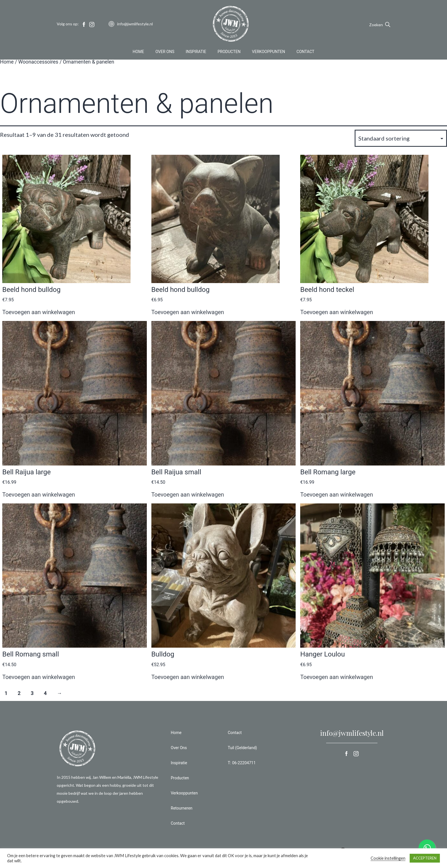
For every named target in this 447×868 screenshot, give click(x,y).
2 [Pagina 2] (19, 693)
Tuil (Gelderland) (242, 748)
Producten (229, 52)
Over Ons (165, 52)
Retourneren (182, 808)
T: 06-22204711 (242, 763)
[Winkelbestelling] (401, 138)
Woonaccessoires (38, 62)
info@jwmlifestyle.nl (352, 733)
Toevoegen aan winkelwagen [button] (39, 312)
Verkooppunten (269, 52)
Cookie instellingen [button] (388, 858)
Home (138, 52)
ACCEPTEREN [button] (425, 858)
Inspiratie (196, 52)
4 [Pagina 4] (45, 693)
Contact (305, 52)
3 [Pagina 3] (32, 693)
